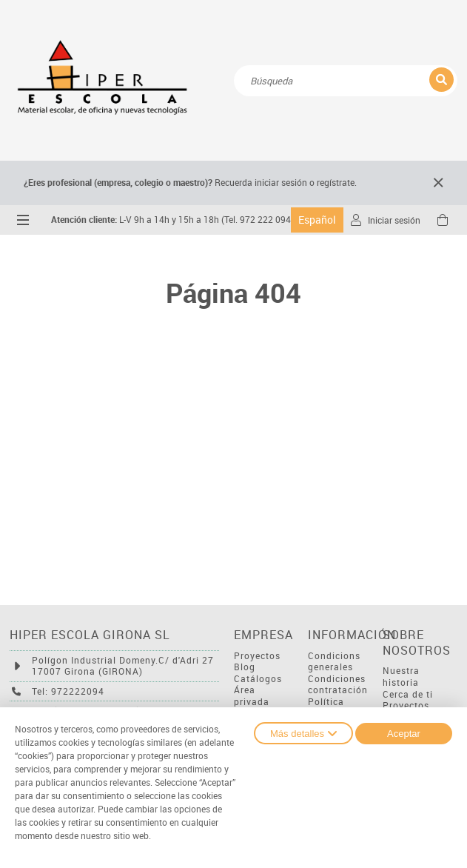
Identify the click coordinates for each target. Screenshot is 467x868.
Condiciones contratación (338, 685)
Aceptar (404, 734)
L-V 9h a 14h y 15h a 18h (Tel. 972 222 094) (172, 220)
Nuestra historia (401, 677)
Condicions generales (334, 662)
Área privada (252, 696)
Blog (245, 667)
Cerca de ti (408, 694)
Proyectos (257, 656)
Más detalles (303, 733)
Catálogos (258, 679)
